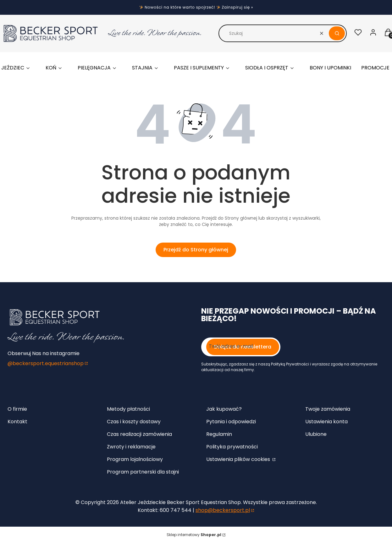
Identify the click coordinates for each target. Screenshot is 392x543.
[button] (337, 33)
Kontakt (17, 422)
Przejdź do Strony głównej (196, 250)
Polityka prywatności (232, 447)
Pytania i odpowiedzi (231, 422)
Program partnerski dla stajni (143, 472)
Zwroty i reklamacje (131, 447)
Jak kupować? (224, 409)
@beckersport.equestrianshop (46, 363)
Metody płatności (128, 409)
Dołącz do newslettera (243, 347)
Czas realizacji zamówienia (139, 434)
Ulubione (316, 434)
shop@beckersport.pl (223, 510)
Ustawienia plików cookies (239, 459)
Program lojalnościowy (135, 459)
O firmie (17, 409)
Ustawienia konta (326, 422)
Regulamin (219, 434)
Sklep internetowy (194, 535)
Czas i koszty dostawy (134, 422)
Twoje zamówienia (328, 409)
